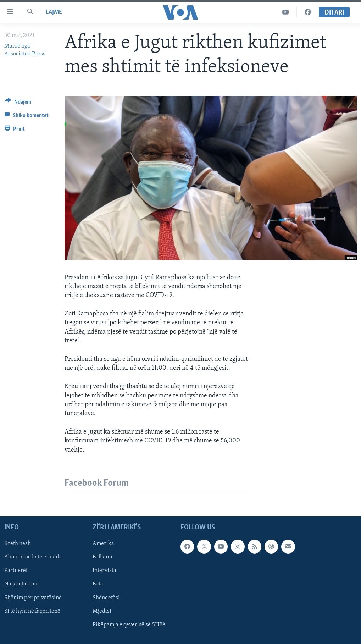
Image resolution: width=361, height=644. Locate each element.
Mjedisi (102, 611)
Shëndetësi (106, 598)
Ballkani (102, 557)
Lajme (54, 12)
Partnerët (16, 571)
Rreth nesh (18, 544)
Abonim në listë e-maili (32, 557)
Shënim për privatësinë (33, 598)
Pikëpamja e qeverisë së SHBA (129, 624)
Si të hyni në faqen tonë (32, 611)
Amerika (103, 544)
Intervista (104, 571)
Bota (98, 584)
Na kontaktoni (22, 584)
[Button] (18, 103)
